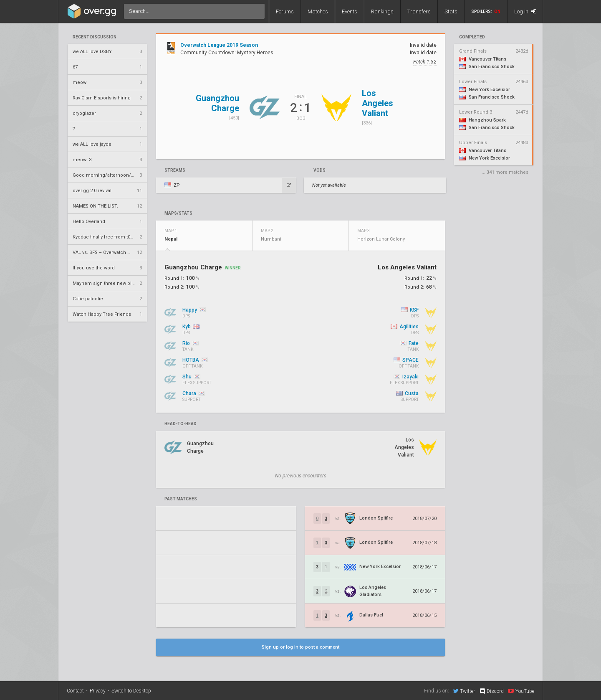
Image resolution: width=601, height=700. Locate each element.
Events (350, 11)
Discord (491, 691)
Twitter (464, 691)
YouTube (521, 691)
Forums (285, 11)
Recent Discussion (95, 37)
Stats (451, 11)
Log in (525, 11)
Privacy (98, 691)
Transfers (419, 11)
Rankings (382, 11)
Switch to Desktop (131, 691)
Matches (318, 11)
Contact (75, 691)
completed (472, 37)
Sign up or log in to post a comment (300, 647)
